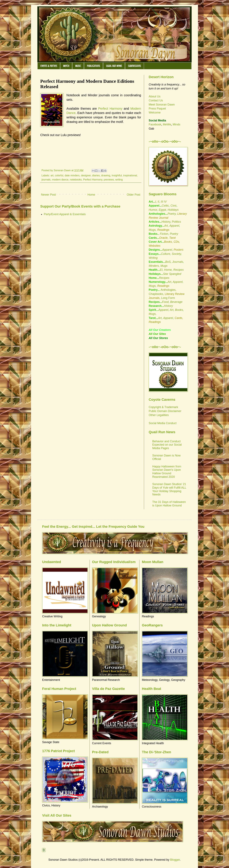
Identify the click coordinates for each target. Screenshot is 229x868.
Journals (178, 262)
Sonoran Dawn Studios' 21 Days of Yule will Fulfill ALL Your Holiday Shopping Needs (169, 489)
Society (176, 254)
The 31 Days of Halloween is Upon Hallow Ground (169, 504)
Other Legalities (159, 415)
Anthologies (168, 290)
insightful (117, 175)
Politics (176, 222)
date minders (72, 175)
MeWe (167, 124)
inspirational (130, 175)
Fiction (164, 234)
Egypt (162, 210)
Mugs (152, 230)
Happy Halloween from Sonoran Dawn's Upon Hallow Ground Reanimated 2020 (167, 472)
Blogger (175, 860)
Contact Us (156, 100)
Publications (94, 66)
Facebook (155, 124)
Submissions (134, 66)
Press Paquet (157, 109)
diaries (96, 175)
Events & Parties (49, 66)
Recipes (179, 270)
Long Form (168, 298)
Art (166, 226)
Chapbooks (156, 294)
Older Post (134, 195)
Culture (166, 254)
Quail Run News (114, 66)
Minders (154, 266)
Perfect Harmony (110, 109)
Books (179, 310)
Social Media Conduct (163, 423)
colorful (59, 175)
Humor (153, 210)
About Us (155, 96)
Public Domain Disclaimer (165, 411)
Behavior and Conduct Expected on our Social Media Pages (167, 445)
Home (91, 195)
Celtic (165, 206)
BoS (168, 262)
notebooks (76, 180)
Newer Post (48, 195)
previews (109, 180)
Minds (177, 124)
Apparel (174, 226)
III (162, 202)
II (158, 202)
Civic (174, 206)
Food (165, 302)
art (52, 175)
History (166, 222)
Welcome (155, 113)
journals (46, 180)
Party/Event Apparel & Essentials (65, 214)
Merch (66, 66)
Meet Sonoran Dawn (162, 105)
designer (86, 175)
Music (78, 66)
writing (119, 180)
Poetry (172, 214)
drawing (106, 175)
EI (161, 270)
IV (165, 202)
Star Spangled (172, 274)
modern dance (60, 180)
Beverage (176, 302)
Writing (153, 258)
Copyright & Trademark (163, 407)
